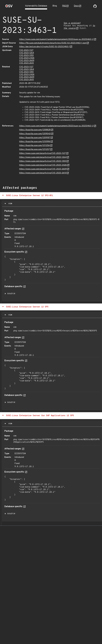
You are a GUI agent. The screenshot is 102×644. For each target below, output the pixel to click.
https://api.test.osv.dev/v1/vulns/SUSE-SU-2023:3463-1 (44, 47)
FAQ (64, 6)
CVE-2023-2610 (27, 63)
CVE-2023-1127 (26, 50)
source (11, 294)
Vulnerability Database (36, 6)
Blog (55, 6)
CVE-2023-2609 (27, 61)
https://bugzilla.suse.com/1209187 (35, 138)
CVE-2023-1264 (27, 53)
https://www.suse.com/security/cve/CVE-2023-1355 (43, 161)
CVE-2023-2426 (27, 58)
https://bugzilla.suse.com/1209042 (35, 134)
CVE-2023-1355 (26, 56)
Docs (76, 6)
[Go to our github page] (95, 7)
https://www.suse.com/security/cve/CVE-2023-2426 (43, 165)
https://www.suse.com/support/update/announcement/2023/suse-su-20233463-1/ (56, 39)
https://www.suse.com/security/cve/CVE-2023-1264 (43, 157)
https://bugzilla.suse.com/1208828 (35, 130)
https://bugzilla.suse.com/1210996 (35, 142)
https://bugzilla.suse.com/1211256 (35, 146)
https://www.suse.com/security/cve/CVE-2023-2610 (43, 173)
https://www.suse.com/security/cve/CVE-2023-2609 (43, 169)
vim (10, 204)
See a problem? (72, 23)
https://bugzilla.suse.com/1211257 (35, 150)
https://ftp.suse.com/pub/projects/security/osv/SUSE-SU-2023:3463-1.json (53, 43)
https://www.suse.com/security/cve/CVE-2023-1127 (43, 153)
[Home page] (9, 7)
